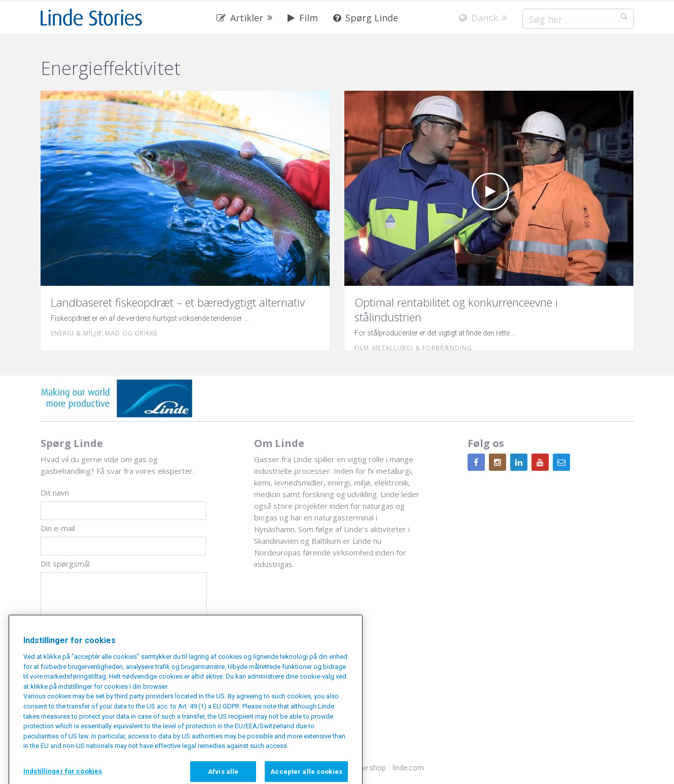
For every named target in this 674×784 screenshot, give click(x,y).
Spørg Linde (366, 18)
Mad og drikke (131, 333)
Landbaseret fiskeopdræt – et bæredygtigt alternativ (178, 302)
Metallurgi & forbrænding (422, 348)
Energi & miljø (76, 333)
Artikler (240, 18)
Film (303, 18)
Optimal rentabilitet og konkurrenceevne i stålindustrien (456, 309)
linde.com (408, 768)
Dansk (478, 18)
